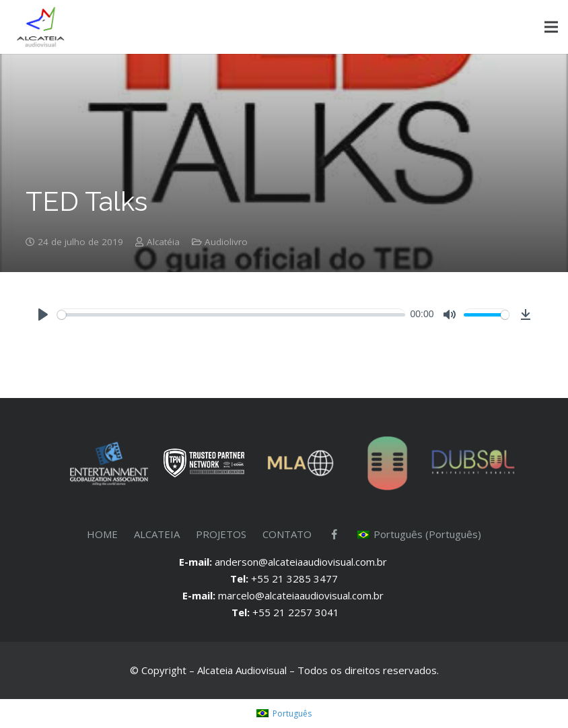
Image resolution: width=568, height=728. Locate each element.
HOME (102, 534)
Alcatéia (163, 242)
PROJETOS (221, 534)
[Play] (43, 315)
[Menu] (551, 27)
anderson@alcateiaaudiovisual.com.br (302, 562)
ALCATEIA (157, 534)
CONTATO (287, 534)
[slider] (231, 315)
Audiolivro (226, 242)
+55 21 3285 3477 (294, 578)
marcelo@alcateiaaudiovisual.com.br (302, 595)
